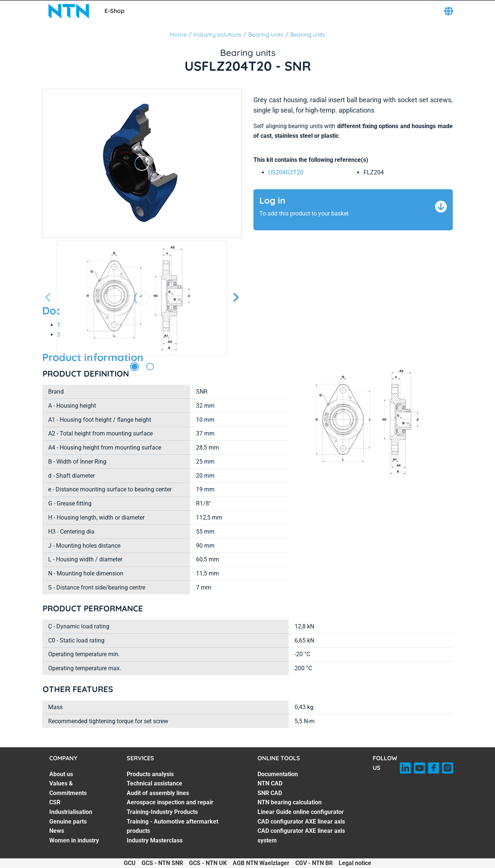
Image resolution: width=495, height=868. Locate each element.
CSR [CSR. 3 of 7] (55, 802)
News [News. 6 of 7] (57, 831)
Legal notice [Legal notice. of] (355, 863)
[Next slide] (236, 298)
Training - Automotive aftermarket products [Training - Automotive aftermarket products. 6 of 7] (172, 826)
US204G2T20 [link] (286, 172)
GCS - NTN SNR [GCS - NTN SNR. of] (162, 863)
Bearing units (266, 34)
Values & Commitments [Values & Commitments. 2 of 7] (68, 788)
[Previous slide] (48, 298)
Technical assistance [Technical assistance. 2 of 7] (155, 783)
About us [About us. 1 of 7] (61, 774)
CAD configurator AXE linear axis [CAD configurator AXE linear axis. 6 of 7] (301, 822)
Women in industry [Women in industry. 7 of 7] (74, 840)
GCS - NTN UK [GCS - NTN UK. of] (208, 863)
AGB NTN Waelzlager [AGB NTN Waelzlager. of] (261, 863)
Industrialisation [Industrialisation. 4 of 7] (71, 812)
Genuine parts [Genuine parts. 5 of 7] (68, 822)
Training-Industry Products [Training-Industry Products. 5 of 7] (162, 812)
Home (178, 34)
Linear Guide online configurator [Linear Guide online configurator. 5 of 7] (301, 812)
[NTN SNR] (69, 11)
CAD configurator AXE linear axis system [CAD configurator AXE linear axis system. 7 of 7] (301, 836)
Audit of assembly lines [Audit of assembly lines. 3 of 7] (158, 793)
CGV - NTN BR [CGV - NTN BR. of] (314, 863)
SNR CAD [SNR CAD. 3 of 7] (270, 793)
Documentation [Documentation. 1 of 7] (278, 774)
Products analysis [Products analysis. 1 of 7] (150, 774)
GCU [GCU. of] (130, 863)
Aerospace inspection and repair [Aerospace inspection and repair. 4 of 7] (170, 802)
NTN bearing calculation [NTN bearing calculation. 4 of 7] (290, 802)
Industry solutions (217, 34)
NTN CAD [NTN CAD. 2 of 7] (270, 783)
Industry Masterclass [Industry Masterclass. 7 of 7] (155, 840)
